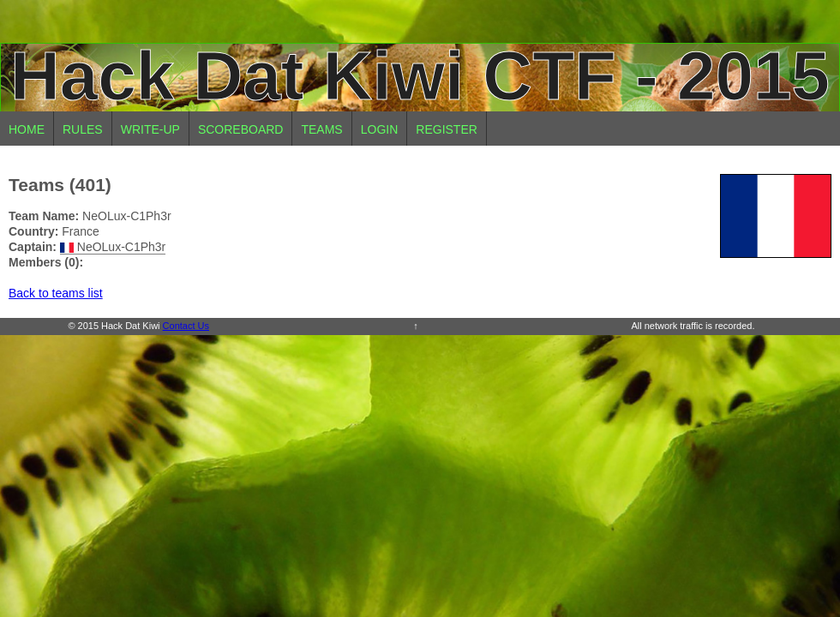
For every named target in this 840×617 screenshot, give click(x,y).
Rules (83, 129)
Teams (321, 129)
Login (380, 129)
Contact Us (186, 326)
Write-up (150, 129)
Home (27, 129)
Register (447, 129)
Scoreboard (241, 129)
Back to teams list (56, 293)
